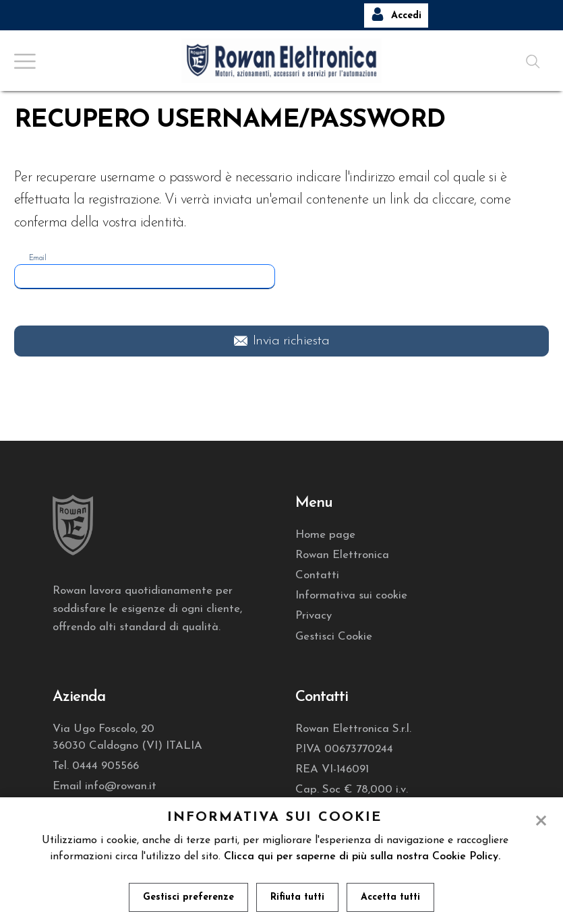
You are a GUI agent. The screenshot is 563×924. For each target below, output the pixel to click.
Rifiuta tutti (297, 897)
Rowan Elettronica (342, 555)
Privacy (314, 616)
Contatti (317, 575)
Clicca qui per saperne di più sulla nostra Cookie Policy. (362, 857)
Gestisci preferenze (188, 897)
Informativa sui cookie (351, 595)
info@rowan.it (121, 786)
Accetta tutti (390, 897)
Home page (325, 535)
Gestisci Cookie (334, 637)
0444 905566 (106, 766)
